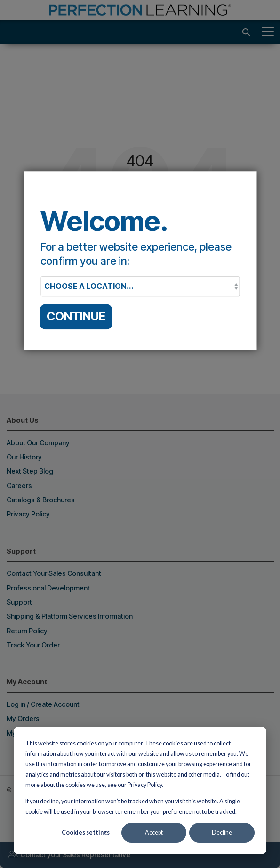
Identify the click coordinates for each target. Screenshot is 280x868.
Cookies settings (86, 832)
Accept (154, 832)
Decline (222, 832)
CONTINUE (76, 317)
